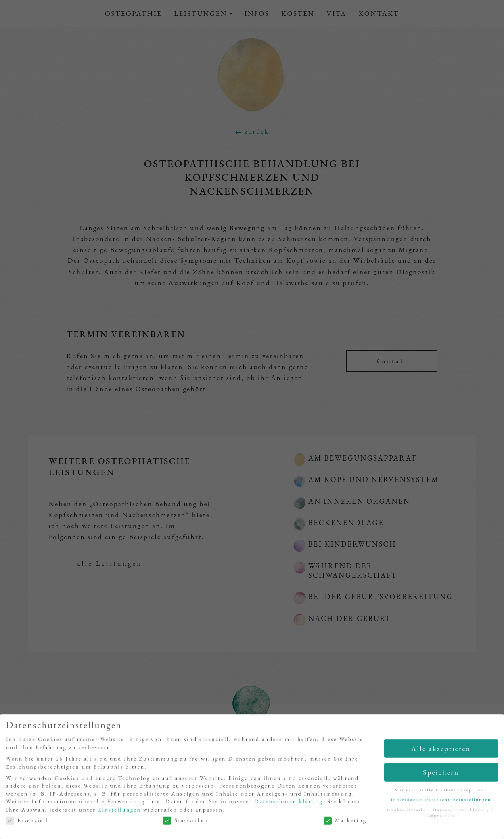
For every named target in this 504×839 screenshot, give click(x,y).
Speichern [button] (441, 773)
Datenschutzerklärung (289, 803)
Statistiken (186, 821)
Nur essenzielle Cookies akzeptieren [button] (441, 791)
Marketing (345, 821)
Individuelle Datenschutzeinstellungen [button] (441, 801)
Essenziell (27, 821)
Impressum (441, 816)
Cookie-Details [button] (407, 810)
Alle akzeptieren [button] (441, 749)
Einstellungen (120, 810)
